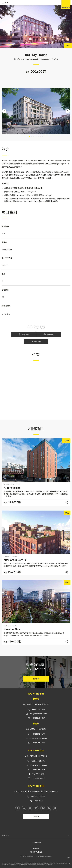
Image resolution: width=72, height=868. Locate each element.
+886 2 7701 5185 (38, 761)
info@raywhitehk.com (38, 714)
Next (68, 111)
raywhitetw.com (38, 778)
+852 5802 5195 (38, 734)
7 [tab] (41, 136)
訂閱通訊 (36, 816)
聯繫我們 (36, 679)
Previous (4, 111)
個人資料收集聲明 (36, 852)
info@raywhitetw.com (38, 765)
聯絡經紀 (49, 334)
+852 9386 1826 (38, 742)
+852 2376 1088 (36, 668)
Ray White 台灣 (38, 774)
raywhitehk (38, 801)
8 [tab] (43, 136)
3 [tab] (33, 136)
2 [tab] (31, 136)
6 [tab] (39, 136)
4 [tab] (35, 136)
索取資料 (24, 334)
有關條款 (36, 849)
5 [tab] (37, 136)
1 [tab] (29, 136)
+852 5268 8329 (38, 718)
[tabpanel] (36, 111)
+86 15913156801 (38, 796)
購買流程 (36, 342)
